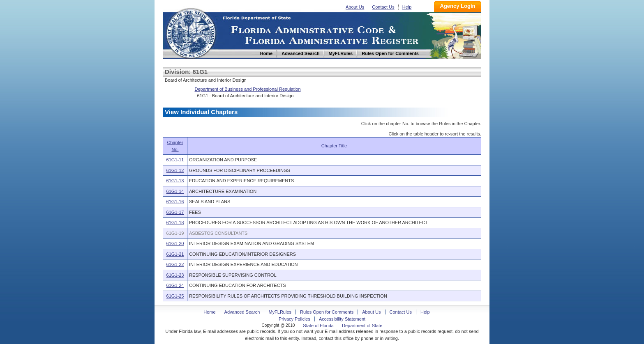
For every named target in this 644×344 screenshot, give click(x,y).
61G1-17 (175, 212)
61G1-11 (175, 160)
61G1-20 (175, 243)
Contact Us (383, 7)
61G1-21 (175, 254)
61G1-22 (175, 264)
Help (407, 7)
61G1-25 (175, 296)
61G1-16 (175, 202)
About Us (355, 7)
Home (191, 32)
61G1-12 (175, 170)
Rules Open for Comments (327, 312)
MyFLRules (280, 312)
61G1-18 (175, 222)
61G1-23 (175, 275)
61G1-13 (175, 181)
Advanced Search (242, 312)
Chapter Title (334, 146)
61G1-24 (175, 285)
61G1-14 (175, 191)
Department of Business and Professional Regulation (248, 89)
